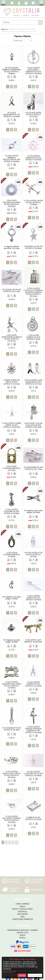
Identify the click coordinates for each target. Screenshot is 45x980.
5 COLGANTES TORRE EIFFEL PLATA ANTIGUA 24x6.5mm (12, 425)
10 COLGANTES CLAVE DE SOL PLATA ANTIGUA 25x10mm (33, 774)
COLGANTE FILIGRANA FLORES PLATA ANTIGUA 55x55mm (12, 203)
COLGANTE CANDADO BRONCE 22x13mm (12, 468)
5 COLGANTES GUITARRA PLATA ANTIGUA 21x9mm (12, 511)
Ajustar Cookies (35, 975)
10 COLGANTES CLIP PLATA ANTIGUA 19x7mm (33, 555)
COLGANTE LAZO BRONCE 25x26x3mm (33, 641)
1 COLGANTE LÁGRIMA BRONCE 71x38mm (12, 555)
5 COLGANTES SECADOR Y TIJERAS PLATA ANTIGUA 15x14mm (12, 819)
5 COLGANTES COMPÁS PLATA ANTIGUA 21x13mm (33, 684)
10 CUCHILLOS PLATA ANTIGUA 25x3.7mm (12, 290)
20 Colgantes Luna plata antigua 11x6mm (12, 598)
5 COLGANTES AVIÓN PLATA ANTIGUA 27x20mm (33, 203)
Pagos (22, 907)
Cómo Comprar (22, 904)
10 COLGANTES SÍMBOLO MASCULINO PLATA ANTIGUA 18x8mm (12, 159)
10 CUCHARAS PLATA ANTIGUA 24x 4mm (12, 729)
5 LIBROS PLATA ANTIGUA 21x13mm (33, 818)
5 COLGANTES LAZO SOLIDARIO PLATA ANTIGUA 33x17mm (33, 382)
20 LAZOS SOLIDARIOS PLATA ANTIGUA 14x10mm (12, 115)
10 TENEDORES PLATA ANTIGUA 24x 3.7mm (33, 468)
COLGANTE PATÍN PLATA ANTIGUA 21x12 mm (33, 115)
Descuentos (22, 914)
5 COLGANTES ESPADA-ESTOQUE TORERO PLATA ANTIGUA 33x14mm (33, 730)
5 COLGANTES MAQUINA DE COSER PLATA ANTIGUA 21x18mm (12, 685)
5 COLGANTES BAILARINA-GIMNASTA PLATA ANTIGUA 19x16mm (33, 71)
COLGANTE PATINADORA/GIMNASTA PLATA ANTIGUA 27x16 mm (13, 338)
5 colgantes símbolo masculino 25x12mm (12, 247)
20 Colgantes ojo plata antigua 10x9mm (12, 641)
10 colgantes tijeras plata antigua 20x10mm (33, 511)
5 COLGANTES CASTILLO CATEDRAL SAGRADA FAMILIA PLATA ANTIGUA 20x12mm (33, 292)
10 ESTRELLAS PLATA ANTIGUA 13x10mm (33, 247)
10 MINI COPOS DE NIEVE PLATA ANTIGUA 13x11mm (12, 382)
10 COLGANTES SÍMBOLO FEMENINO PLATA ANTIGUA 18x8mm (12, 71)
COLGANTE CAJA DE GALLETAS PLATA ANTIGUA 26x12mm (33, 425)
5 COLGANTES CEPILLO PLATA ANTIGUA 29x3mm (33, 598)
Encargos (22, 912)
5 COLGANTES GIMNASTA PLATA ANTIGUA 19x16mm (33, 158)
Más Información (10, 971)
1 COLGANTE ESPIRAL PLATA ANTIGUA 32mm (33, 337)
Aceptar (22, 975)
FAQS (22, 917)
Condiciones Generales (22, 919)
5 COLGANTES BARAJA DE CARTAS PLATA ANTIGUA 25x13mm (12, 774)
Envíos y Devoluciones (22, 909)
